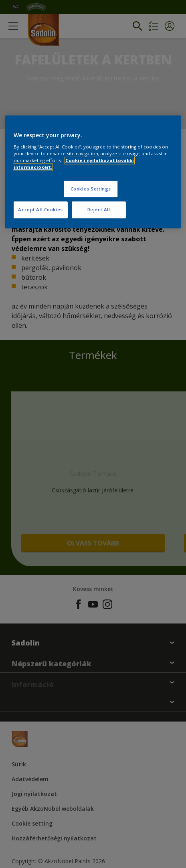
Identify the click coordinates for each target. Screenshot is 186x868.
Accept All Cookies (40, 209)
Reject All (99, 209)
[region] (93, 172)
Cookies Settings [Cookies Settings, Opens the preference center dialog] (91, 189)
